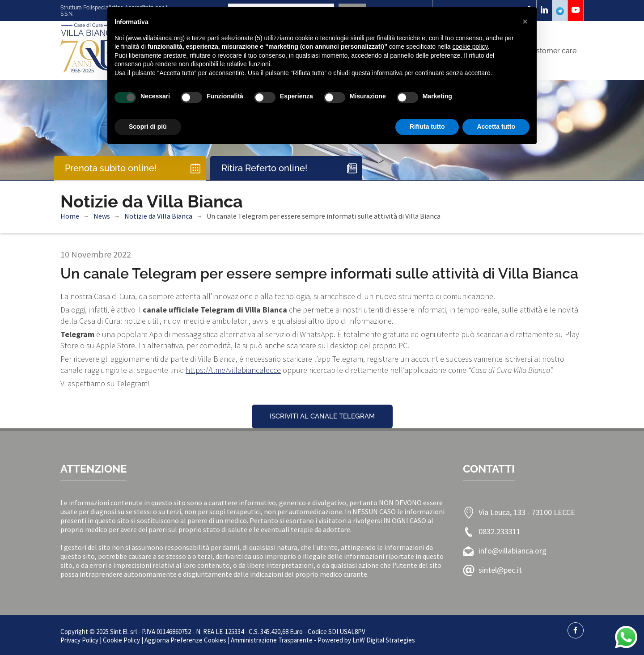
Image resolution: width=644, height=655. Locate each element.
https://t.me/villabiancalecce (233, 370)
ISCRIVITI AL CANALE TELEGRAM (322, 416)
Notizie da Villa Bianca (158, 216)
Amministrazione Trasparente (272, 640)
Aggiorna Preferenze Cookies (185, 640)
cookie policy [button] (470, 46)
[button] (525, 21)
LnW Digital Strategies (384, 640)
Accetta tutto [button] (496, 127)
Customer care (552, 51)
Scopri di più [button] (148, 127)
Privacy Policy (79, 640)
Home (70, 216)
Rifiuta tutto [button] (427, 127)
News (102, 216)
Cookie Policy (121, 640)
